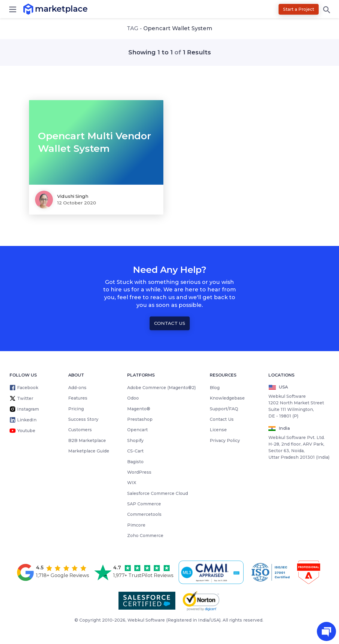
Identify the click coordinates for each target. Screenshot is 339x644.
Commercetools (144, 514)
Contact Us (170, 323)
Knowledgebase (227, 398)
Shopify (135, 440)
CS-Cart (135, 451)
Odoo (133, 398)
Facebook (28, 388)
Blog (215, 388)
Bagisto (135, 462)
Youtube (26, 431)
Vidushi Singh (73, 196)
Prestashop (140, 419)
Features (78, 398)
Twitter (25, 398)
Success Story (83, 419)
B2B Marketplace (87, 440)
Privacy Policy (225, 440)
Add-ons (77, 388)
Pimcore (136, 525)
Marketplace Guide (89, 451)
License (218, 430)
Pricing (76, 409)
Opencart (137, 430)
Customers (80, 430)
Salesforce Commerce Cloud (158, 493)
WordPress (139, 472)
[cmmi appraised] (212, 572)
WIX (132, 483)
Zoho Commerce (145, 536)
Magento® (139, 409)
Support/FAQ (224, 409)
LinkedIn (27, 420)
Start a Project (299, 9)
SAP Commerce (144, 504)
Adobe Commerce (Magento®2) (161, 388)
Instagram (28, 409)
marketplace (35, 9)
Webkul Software (146, 620)
